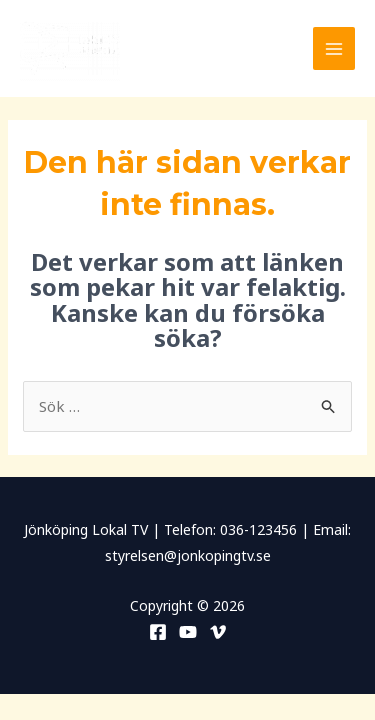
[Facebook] (158, 632)
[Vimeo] (218, 632)
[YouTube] (188, 632)
